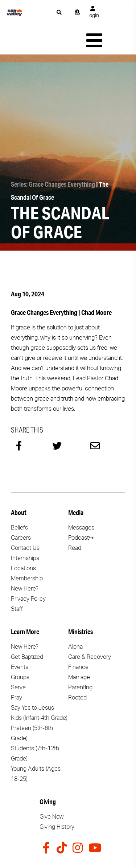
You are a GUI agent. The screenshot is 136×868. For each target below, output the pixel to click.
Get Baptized (27, 630)
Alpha (75, 620)
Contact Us (25, 521)
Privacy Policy (28, 572)
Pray (17, 670)
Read (75, 521)
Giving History (57, 800)
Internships (25, 531)
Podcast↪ (81, 511)
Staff (17, 582)
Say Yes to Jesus (32, 681)
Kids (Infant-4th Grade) (39, 691)
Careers (21, 511)
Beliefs (19, 500)
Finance (78, 640)
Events (20, 640)
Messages (81, 500)
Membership (27, 551)
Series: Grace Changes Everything (53, 157)
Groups (20, 650)
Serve (18, 660)
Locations (23, 541)
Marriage (79, 650)
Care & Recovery (90, 630)
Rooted (77, 670)
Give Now (51, 790)
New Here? (25, 561)
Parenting (80, 660)
